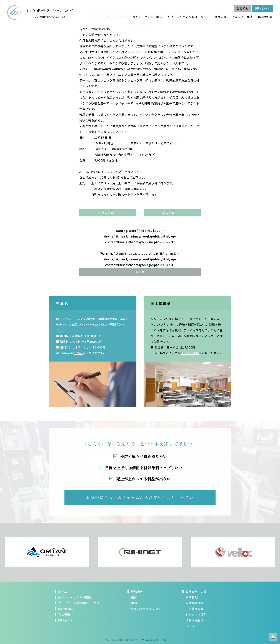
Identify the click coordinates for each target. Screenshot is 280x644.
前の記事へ (108, 213)
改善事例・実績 (242, 17)
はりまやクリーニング (142, 640)
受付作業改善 (195, 603)
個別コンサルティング (146, 609)
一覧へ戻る (140, 272)
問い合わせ (262, 8)
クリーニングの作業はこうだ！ (188, 17)
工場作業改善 (195, 609)
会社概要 (242, 8)
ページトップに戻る (273, 637)
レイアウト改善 (196, 614)
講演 (134, 603)
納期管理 (192, 597)
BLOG (190, 626)
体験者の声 (265, 17)
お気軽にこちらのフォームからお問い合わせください (140, 497)
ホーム (62, 592)
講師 (134, 597)
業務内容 (221, 17)
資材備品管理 (195, 620)
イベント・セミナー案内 (146, 17)
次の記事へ (172, 213)
